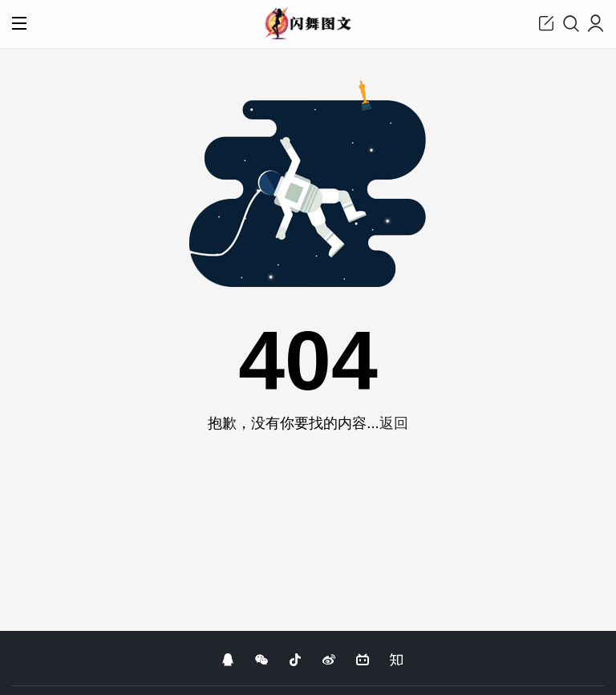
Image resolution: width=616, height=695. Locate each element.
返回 (394, 423)
